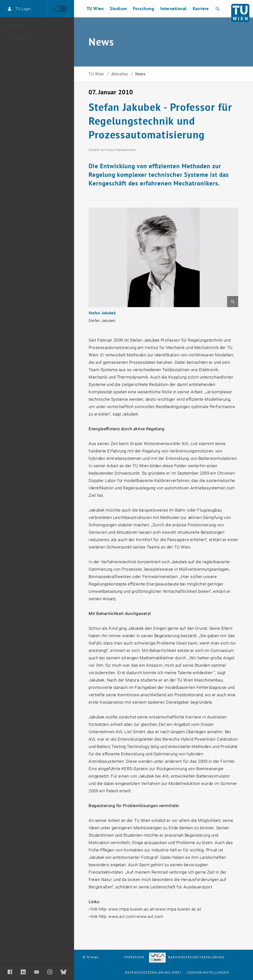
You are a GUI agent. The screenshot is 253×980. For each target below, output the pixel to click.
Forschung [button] (144, 8)
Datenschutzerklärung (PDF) (153, 972)
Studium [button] (118, 8)
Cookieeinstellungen (208, 972)
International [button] (173, 8)
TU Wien (97, 74)
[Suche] (217, 9)
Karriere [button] (201, 8)
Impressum (134, 957)
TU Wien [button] (95, 8)
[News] (37, 51)
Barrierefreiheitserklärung (187, 957)
